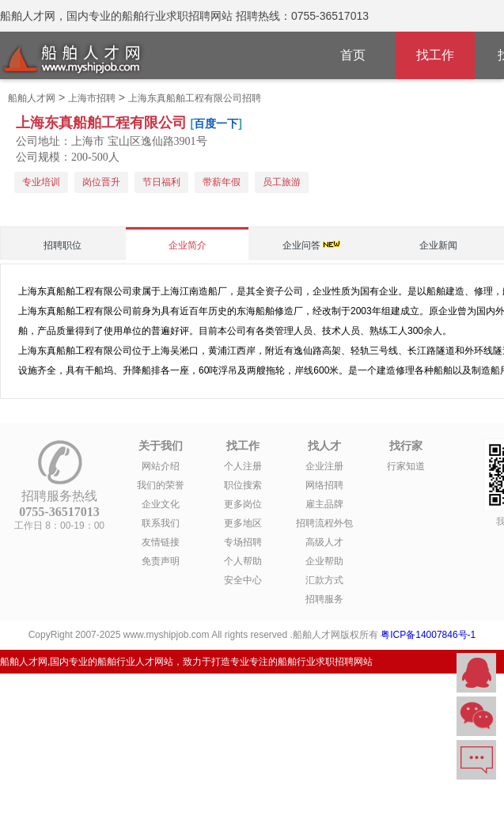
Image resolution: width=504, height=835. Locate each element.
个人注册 (243, 466)
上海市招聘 (92, 98)
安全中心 (243, 580)
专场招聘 (243, 542)
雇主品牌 (324, 504)
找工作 (435, 55)
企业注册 (324, 466)
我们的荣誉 (161, 485)
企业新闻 (438, 245)
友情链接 (161, 542)
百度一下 (216, 123)
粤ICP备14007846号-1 (428, 635)
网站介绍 (161, 466)
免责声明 (161, 561)
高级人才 (324, 542)
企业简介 (188, 245)
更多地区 (243, 523)
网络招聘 (324, 485)
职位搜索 (243, 485)
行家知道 (406, 466)
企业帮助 (324, 561)
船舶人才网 (32, 98)
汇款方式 (324, 580)
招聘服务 (324, 599)
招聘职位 (63, 245)
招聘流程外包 (324, 523)
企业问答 (301, 245)
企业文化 (161, 504)
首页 (353, 55)
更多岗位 (243, 504)
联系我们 (161, 523)
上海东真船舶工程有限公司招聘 (195, 98)
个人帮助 (243, 561)
